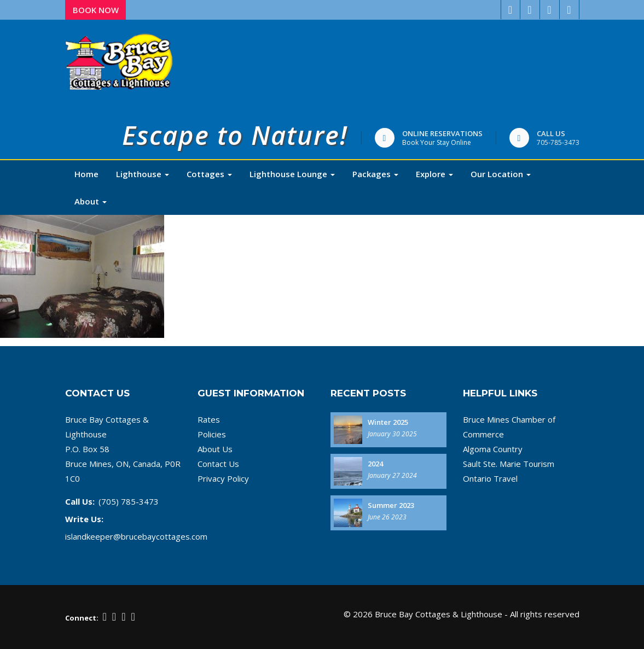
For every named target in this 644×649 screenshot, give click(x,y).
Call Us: (80, 501)
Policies (212, 434)
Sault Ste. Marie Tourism (509, 464)
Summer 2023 (391, 505)
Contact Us (218, 464)
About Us (215, 449)
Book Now (96, 10)
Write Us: (84, 519)
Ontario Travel (490, 478)
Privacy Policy (223, 478)
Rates (209, 419)
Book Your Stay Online (437, 142)
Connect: (82, 618)
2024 (375, 464)
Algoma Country (493, 449)
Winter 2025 (388, 422)
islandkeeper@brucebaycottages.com (136, 536)
